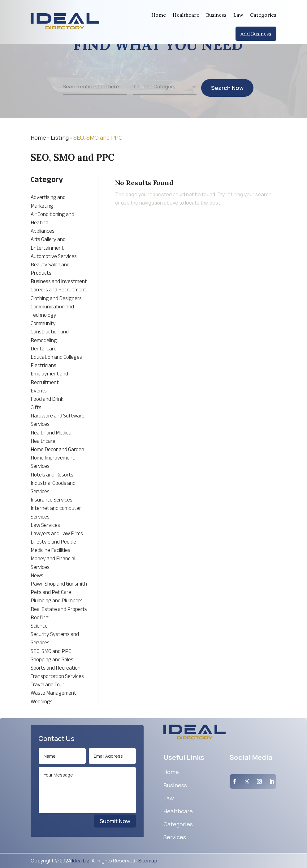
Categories (263, 15)
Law (238, 15)
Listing (60, 138)
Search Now (227, 92)
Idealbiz (81, 861)
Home (159, 15)
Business (216, 15)
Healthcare (186, 15)
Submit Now (115, 821)
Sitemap (148, 861)
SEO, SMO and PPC (98, 138)
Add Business (256, 34)
